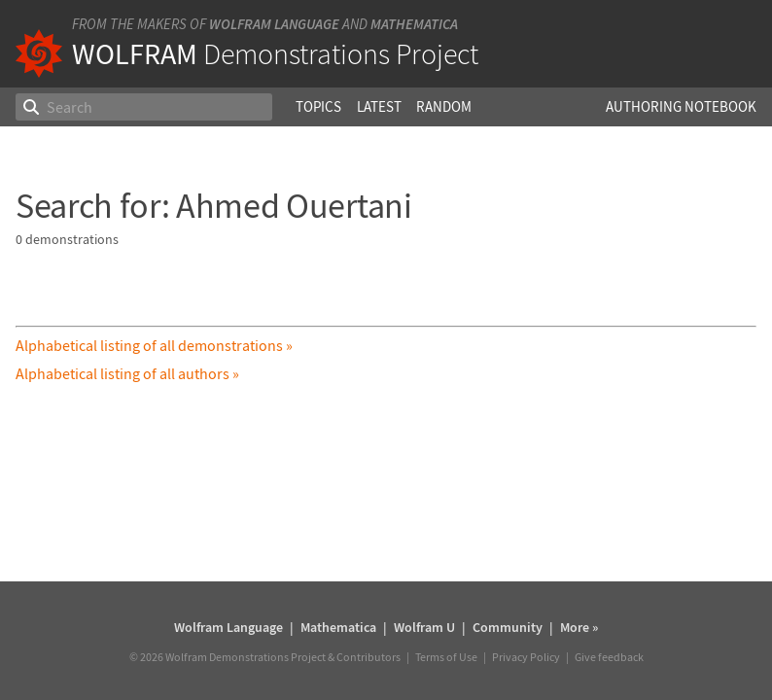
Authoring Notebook (681, 106)
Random (444, 106)
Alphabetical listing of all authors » (127, 373)
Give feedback (609, 657)
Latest (379, 106)
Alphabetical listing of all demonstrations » (154, 345)
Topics (318, 106)
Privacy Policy (526, 657)
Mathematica (414, 24)
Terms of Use (446, 657)
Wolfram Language (274, 24)
